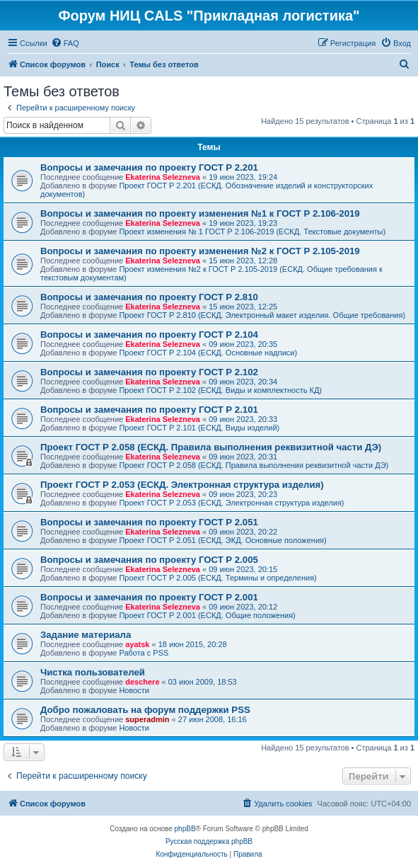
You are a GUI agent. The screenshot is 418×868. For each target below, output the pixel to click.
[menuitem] (65, 43)
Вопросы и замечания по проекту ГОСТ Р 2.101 (149, 410)
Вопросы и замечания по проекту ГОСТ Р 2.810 (149, 297)
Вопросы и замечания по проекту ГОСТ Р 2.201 (149, 167)
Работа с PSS (144, 653)
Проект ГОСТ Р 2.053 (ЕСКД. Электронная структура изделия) (182, 485)
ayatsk (137, 644)
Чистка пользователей (93, 672)
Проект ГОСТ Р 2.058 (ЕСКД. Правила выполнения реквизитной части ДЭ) (211, 447)
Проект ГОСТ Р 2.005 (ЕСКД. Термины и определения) (217, 578)
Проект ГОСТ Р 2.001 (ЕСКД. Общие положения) (207, 615)
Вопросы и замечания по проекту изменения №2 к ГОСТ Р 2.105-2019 (200, 251)
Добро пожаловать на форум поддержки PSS (145, 710)
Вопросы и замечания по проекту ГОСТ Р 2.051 (149, 522)
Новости (134, 690)
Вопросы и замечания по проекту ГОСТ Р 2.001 (149, 597)
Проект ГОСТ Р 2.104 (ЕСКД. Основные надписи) (208, 353)
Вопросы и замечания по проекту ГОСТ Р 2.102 (149, 372)
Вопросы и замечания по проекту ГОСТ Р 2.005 (149, 560)
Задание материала (86, 635)
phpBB (185, 829)
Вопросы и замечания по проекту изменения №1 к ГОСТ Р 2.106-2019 (200, 213)
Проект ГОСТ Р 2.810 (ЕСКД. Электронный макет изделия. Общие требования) (262, 315)
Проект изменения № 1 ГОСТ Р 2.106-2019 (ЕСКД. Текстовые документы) (252, 232)
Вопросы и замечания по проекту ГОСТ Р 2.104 (149, 335)
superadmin (147, 719)
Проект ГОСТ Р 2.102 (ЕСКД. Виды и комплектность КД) (220, 390)
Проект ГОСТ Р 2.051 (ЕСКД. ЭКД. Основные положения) (222, 540)
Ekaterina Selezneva (163, 177)
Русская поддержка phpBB (209, 841)
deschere (142, 682)
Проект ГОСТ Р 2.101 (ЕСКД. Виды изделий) (199, 428)
